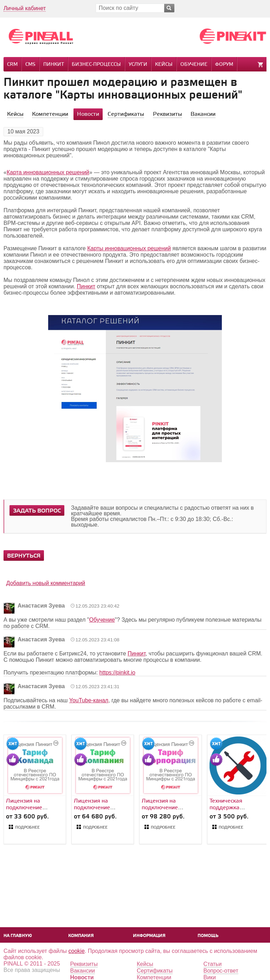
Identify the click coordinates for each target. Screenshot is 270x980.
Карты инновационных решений (129, 248)
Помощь (208, 936)
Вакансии (83, 971)
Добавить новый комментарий (46, 583)
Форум (224, 65)
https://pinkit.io (117, 673)
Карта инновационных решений (48, 172)
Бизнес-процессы (96, 65)
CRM (12, 65)
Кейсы (164, 65)
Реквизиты (84, 964)
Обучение (194, 65)
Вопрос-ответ (221, 971)
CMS (30, 65)
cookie (77, 951)
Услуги (138, 65)
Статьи (213, 964)
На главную (18, 936)
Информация (149, 936)
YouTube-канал (89, 700)
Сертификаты (155, 971)
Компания (81, 936)
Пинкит (54, 65)
